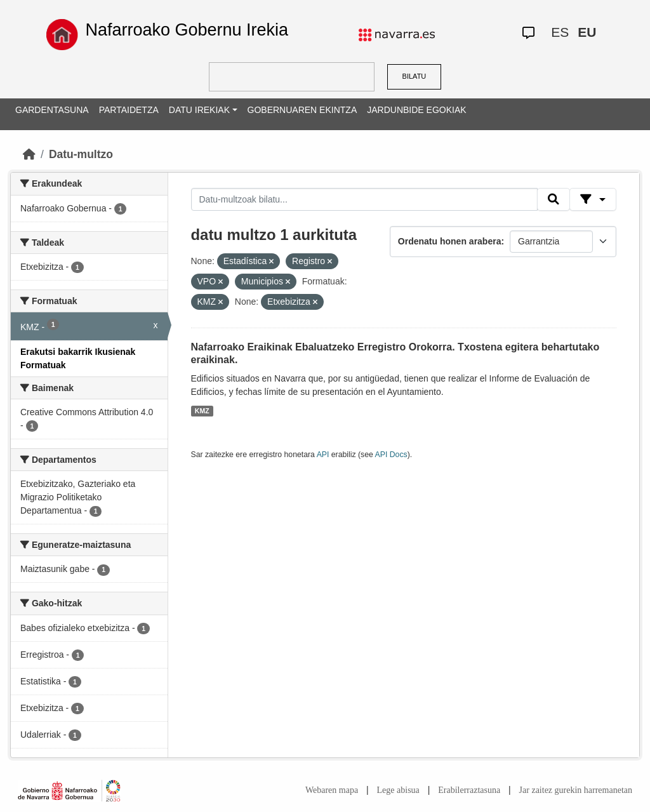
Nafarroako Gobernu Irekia (187, 30)
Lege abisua (398, 790)
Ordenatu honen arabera (450, 241)
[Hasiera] (29, 154)
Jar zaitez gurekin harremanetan (576, 790)
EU (587, 32)
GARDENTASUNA (52, 110)
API (323, 455)
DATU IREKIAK (199, 110)
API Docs (391, 455)
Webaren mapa (332, 790)
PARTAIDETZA (129, 110)
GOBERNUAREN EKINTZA (302, 110)
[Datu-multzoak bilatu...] (364, 199)
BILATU (415, 76)
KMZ (202, 411)
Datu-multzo (81, 154)
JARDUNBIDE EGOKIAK (416, 110)
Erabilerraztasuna (469, 790)
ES (560, 32)
